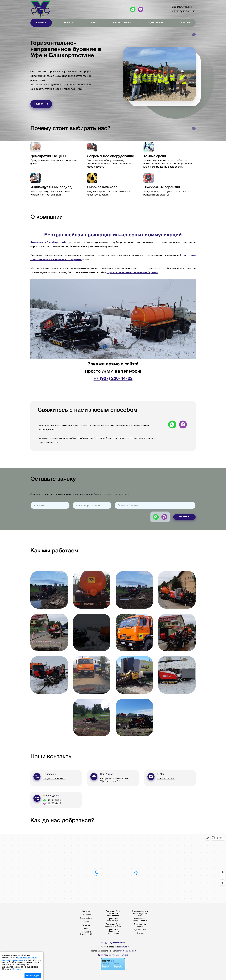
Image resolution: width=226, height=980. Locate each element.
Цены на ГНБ (156, 23)
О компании (86, 915)
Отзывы (86, 922)
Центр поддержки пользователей (113, 955)
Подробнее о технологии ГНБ (140, 920)
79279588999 (54, 800)
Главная (41, 23)
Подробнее (18, 969)
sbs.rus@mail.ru (182, 7)
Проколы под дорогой (140, 925)
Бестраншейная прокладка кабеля (113, 925)
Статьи (186, 23)
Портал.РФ (124, 947)
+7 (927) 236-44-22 (184, 12)
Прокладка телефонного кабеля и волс (113, 932)
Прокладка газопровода (113, 920)
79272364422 (54, 804)
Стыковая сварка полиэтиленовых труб (140, 913)
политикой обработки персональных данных (20, 959)
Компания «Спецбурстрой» (49, 242)
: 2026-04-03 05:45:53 (126, 951)
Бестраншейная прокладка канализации (113, 913)
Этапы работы (86, 918)
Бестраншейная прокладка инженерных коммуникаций (113, 235)
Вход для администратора (113, 943)
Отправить (184, 517)
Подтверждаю (33, 976)
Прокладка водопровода (86, 933)
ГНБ (93, 23)
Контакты (86, 925)
